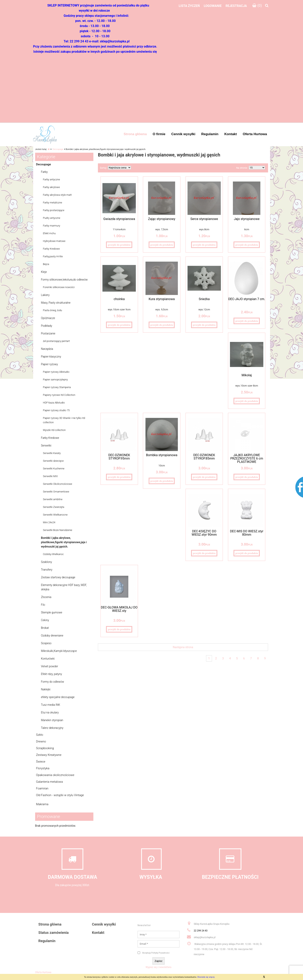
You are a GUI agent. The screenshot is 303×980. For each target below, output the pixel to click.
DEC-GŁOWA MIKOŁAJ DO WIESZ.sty (119, 609)
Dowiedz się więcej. (206, 977)
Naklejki (46, 689)
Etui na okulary (50, 712)
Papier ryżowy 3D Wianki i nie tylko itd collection (64, 420)
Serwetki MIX (50, 476)
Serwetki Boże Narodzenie (58, 530)
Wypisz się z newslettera (159, 967)
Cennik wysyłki (104, 924)
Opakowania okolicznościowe (55, 775)
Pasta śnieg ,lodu (53, 310)
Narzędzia (47, 349)
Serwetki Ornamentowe (56, 492)
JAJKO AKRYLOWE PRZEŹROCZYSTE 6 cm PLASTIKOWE (247, 458)
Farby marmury (52, 226)
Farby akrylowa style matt (57, 195)
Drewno (41, 741)
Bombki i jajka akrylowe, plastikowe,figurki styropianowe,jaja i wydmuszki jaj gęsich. (64, 542)
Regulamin (47, 941)
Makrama (42, 804)
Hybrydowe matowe (54, 241)
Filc (43, 605)
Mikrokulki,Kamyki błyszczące (59, 651)
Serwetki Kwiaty (52, 453)
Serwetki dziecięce (53, 461)
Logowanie (213, 6)
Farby (44, 172)
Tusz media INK (51, 705)
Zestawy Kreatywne (49, 755)
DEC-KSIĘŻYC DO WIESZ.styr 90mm (204, 533)
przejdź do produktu (119, 245)
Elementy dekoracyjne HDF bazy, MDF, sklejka (64, 587)
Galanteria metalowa (50, 782)
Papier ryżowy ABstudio (56, 372)
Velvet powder (50, 666)
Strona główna (50, 924)
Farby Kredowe (51, 249)
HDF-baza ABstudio (54, 403)
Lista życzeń (189, 6)
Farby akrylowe (52, 187)
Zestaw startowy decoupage (58, 577)
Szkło (40, 735)
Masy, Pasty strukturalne (56, 303)
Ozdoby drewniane (52, 636)
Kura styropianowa (162, 299)
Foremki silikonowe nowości (59, 287)
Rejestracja (236, 6)
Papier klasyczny (51, 357)
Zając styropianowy (162, 219)
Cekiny (45, 620)
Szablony (47, 562)
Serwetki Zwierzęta (54, 507)
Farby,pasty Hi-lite (53, 256)
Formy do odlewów (53, 682)
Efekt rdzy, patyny (52, 674)
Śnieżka (204, 299)
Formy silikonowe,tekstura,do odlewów (64, 280)
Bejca (46, 264)
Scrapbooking (45, 748)
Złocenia (46, 597)
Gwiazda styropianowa (119, 219)
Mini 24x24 (49, 522)
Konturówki (48, 659)
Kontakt (98, 933)
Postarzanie (48, 333)
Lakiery (45, 295)
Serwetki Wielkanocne (55, 515)
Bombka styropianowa (162, 455)
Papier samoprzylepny (55, 380)
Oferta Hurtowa (43, 972)
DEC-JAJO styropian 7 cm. (247, 299)
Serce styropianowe (204, 219)
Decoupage (58, 149)
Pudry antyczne (52, 218)
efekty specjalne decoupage (58, 697)
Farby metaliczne (53, 203)
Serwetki (46, 446)
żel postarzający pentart (56, 341)
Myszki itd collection (54, 430)
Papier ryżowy (50, 364)
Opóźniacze (48, 318)
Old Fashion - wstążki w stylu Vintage (60, 795)
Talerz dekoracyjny (52, 728)
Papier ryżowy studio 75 (56, 410)
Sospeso (46, 643)
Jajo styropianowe (247, 219)
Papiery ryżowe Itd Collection (59, 395)
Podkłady (47, 326)
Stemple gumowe (52, 612)
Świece (41, 762)
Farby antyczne (52, 179)
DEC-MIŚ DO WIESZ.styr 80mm (247, 533)
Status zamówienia (53, 933)
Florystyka (43, 768)
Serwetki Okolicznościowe (58, 484)
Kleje (44, 272)
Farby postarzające (54, 210)
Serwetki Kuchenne (54, 468)
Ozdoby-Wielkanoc (53, 554)
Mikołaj (247, 375)
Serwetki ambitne (53, 499)
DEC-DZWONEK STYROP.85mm (204, 457)
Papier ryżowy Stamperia (57, 387)
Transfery (47, 570)
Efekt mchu (49, 233)
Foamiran (42, 788)
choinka (119, 299)
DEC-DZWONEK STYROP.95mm (119, 457)
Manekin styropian (52, 720)
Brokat (45, 628)
